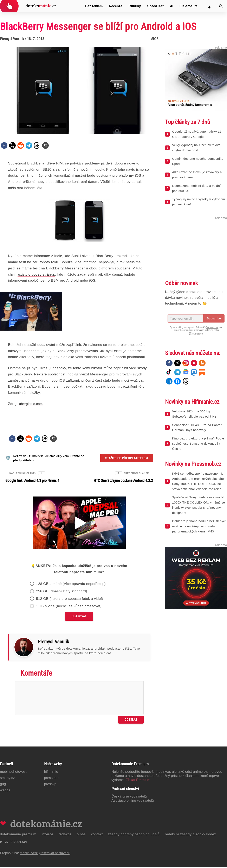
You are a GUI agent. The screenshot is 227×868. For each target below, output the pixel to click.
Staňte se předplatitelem (127, 458)
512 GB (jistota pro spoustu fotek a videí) (70, 599)
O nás (81, 835)
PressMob (52, 778)
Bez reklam (94, 6)
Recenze (116, 6)
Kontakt (97, 835)
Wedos (5, 791)
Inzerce (47, 835)
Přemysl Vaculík (12, 39)
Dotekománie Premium (18, 835)
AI (171, 6)
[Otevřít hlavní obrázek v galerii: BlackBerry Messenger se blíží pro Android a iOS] (79, 90)
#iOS (155, 39)
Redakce (65, 835)
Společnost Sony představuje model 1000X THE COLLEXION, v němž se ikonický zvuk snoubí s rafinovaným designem (199, 505)
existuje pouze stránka (36, 274)
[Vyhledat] (221, 6)
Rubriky (135, 6)
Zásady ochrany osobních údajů (134, 835)
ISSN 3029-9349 (14, 843)
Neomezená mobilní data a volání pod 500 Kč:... (196, 188)
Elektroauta (189, 6)
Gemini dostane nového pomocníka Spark (198, 161)
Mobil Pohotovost (13, 772)
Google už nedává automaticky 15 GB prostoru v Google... (197, 134)
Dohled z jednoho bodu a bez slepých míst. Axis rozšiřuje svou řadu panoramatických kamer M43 (199, 526)
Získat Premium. (138, 780)
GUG (3, 785)
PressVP (50, 785)
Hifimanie (51, 772)
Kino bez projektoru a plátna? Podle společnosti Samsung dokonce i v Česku (198, 444)
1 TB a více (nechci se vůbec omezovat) (69, 607)
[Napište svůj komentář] (79, 698)
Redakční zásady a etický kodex (190, 835)
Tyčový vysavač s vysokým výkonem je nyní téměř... (199, 202)
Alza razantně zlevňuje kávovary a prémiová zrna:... (197, 175)
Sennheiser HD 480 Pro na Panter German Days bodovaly (197, 427)
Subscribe (214, 318)
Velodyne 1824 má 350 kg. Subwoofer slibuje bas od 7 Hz (194, 414)
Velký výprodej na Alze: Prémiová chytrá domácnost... (196, 148)
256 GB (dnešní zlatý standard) (62, 592)
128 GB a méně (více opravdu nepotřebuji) (71, 584)
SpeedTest (155, 6)
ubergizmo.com (31, 404)
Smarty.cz (7, 778)
